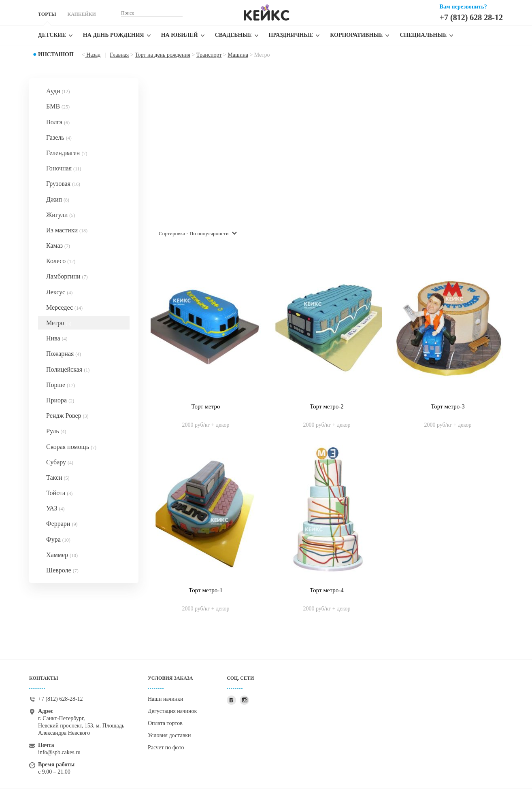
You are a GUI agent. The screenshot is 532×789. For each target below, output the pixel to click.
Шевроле (62, 570)
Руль (56, 431)
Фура (58, 539)
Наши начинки (166, 699)
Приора (60, 400)
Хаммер (62, 555)
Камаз (58, 246)
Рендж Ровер (67, 416)
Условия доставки (169, 735)
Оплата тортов (165, 723)
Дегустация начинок (172, 711)
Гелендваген (67, 153)
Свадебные (233, 35)
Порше (61, 385)
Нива (57, 338)
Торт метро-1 (206, 590)
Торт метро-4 (327, 590)
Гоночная (64, 168)
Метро (59, 323)
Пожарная (64, 354)
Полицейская (68, 369)
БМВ (58, 106)
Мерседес (64, 307)
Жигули (61, 215)
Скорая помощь (71, 447)
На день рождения (114, 35)
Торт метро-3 (448, 406)
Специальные (423, 35)
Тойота (59, 493)
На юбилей (180, 35)
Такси (58, 477)
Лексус (59, 292)
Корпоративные (356, 35)
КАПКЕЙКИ (81, 14)
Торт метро (205, 406)
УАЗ (55, 508)
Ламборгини (67, 276)
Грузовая (63, 184)
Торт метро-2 (327, 406)
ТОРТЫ (47, 14)
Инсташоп (56, 54)
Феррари (62, 524)
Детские (52, 35)
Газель (59, 137)
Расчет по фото (166, 748)
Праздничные (291, 35)
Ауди (58, 91)
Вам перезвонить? (463, 7)
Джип (58, 199)
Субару (60, 462)
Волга (58, 122)
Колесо (61, 261)
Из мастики (67, 230)
